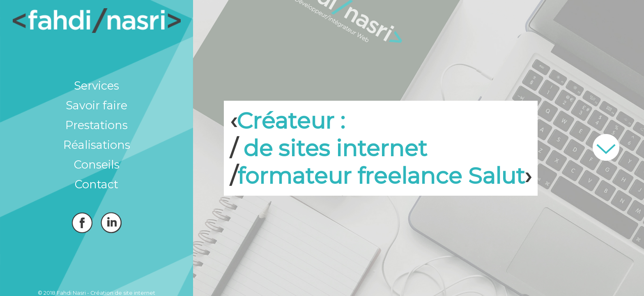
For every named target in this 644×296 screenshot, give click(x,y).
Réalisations (97, 145)
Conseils (97, 165)
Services (97, 86)
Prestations (97, 125)
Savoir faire (97, 105)
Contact (97, 184)
